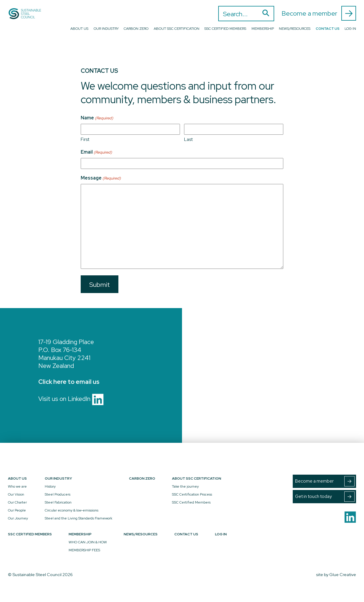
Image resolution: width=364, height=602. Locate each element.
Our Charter (17, 502)
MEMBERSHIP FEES (84, 550)
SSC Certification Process (192, 494)
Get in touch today (325, 497)
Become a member (319, 13)
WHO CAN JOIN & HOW (88, 542)
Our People (17, 510)
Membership (263, 29)
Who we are (17, 486)
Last (188, 139)
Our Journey (18, 518)
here (60, 382)
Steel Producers (58, 494)
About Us (79, 29)
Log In (350, 29)
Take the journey (185, 486)
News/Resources (295, 29)
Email (96, 152)
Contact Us (328, 29)
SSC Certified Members (225, 29)
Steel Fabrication (58, 502)
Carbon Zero (136, 29)
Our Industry (106, 29)
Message (101, 178)
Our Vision (16, 494)
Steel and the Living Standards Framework (78, 518)
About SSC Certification (177, 29)
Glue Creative (343, 574)
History (50, 486)
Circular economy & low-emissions (72, 510)
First (85, 139)
